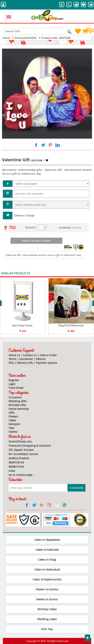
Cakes (12, 420)
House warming (19, 409)
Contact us (30, 355)
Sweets (13, 432)
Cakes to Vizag (47, 560)
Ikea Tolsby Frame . (23, 325)
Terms (12, 359)
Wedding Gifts (18, 401)
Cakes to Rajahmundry (47, 579)
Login (12, 384)
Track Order (16, 388)
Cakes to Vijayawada (47, 540)
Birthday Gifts (17, 405)
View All (85, 274)
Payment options (47, 363)
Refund (41, 359)
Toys (11, 428)
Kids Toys (47, 629)
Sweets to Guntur (47, 599)
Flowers (13, 416)
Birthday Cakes (47, 609)
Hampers (14, 424)
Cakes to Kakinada (47, 550)
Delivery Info (25, 363)
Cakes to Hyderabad (47, 569)
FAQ (11, 363)
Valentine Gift (13, 255)
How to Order (48, 355)
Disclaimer (26, 359)
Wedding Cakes (47, 619)
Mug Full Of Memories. (71, 325)
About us (14, 355)
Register (14, 380)
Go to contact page (20, 475)
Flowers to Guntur (47, 589)
